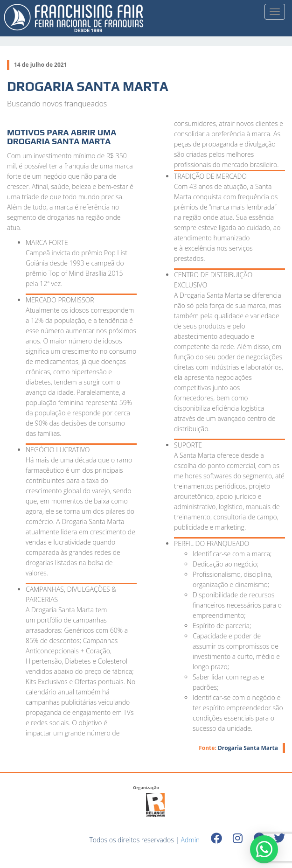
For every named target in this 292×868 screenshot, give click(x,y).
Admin (191, 840)
